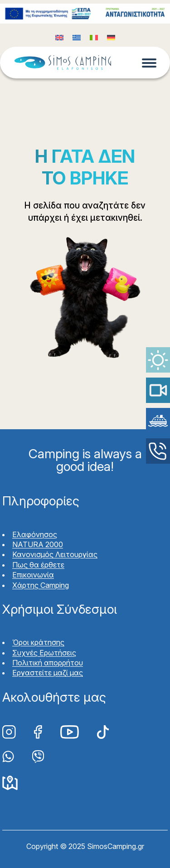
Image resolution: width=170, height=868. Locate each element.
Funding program (85, 14)
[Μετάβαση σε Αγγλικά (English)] (59, 37)
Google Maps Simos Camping (10, 783)
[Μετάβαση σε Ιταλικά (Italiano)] (94, 37)
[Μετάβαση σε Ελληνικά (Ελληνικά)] (77, 37)
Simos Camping (63, 63)
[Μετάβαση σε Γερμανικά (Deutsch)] (111, 37)
